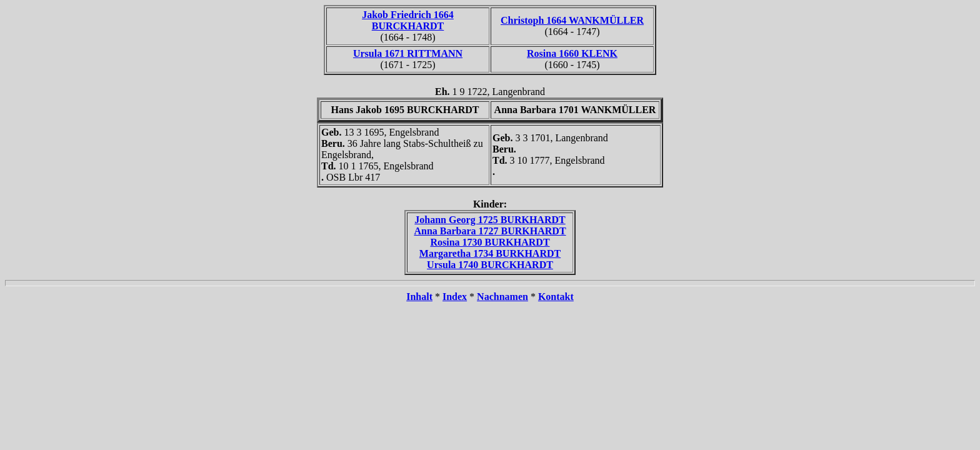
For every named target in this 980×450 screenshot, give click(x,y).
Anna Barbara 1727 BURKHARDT (490, 231)
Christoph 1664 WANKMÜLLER (572, 20)
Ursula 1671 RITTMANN (408, 53)
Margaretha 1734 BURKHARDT (490, 253)
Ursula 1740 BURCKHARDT (490, 265)
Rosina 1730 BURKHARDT (490, 242)
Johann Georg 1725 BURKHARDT (490, 220)
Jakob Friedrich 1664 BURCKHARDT (408, 20)
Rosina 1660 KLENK (572, 53)
